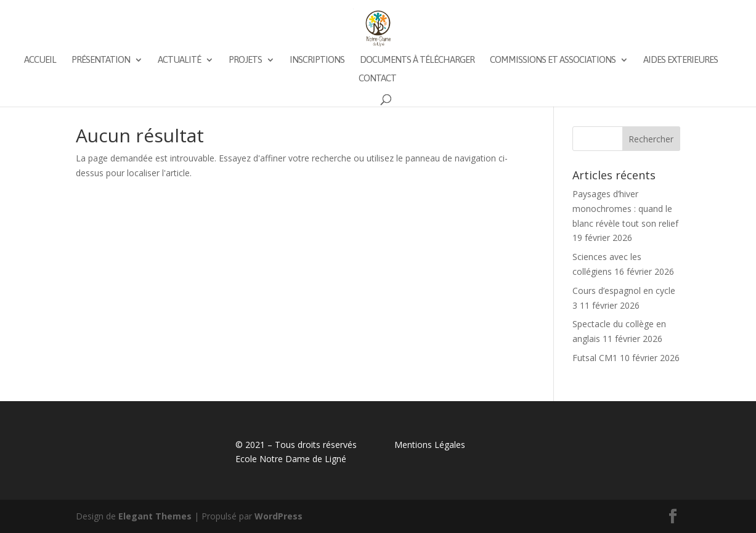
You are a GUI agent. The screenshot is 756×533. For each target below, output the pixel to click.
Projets (245, 60)
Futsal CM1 (595, 358)
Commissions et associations (553, 60)
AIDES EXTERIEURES (681, 60)
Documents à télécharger (417, 60)
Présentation (101, 60)
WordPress (278, 516)
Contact (377, 79)
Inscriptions (317, 60)
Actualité (179, 60)
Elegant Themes (155, 516)
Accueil (40, 60)
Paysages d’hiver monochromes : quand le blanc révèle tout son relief (625, 209)
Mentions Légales (430, 445)
